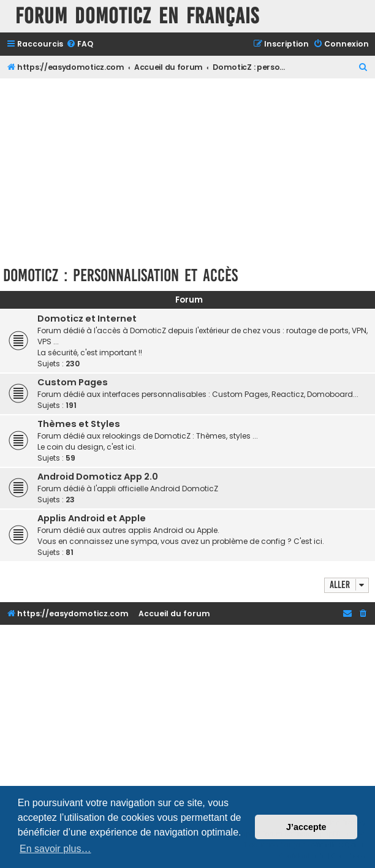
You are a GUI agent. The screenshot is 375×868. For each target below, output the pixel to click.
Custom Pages (73, 382)
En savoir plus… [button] (55, 849)
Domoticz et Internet (87, 319)
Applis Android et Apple (92, 518)
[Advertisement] (189, 170)
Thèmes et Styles (79, 424)
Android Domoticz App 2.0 (98, 477)
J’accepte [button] (306, 827)
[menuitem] (80, 44)
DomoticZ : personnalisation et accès (120, 275)
